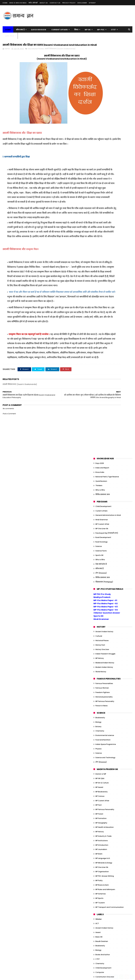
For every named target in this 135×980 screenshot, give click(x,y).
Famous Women (102, 274)
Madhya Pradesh (102, 184)
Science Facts (101, 137)
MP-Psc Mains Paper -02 (106, 190)
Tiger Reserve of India (104, 833)
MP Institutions (102, 427)
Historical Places (102, 227)
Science (99, 133)
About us (44, 3)
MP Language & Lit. (103, 445)
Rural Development (103, 124)
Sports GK (99, 142)
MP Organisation (102, 458)
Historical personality (104, 283)
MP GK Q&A (100, 365)
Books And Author (103, 541)
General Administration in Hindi (108, 102)
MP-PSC (101, 30)
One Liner (99, 696)
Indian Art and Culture (104, 679)
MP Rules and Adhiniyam (105, 476)
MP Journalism (101, 436)
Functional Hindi (102, 630)
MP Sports (99, 485)
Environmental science (105, 322)
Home (5, 3)
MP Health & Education (105, 414)
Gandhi (98, 639)
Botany (98, 313)
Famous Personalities (104, 270)
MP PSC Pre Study (102, 180)
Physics (98, 335)
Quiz (97, 719)
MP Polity (99, 467)
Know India (100, 59)
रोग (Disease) (101, 159)
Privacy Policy (69, 3)
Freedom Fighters (103, 279)
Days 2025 (100, 50)
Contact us (55, 3)
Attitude (99, 753)
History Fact (100, 231)
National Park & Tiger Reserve (107, 63)
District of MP (101, 360)
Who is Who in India (18, 3)
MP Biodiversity (102, 378)
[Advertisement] (84, 16)
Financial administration (105, 621)
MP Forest (99, 400)
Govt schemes (102, 656)
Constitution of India (104, 568)
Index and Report (102, 54)
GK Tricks (99, 634)
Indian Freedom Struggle (105, 240)
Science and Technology (105, 344)
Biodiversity (100, 304)
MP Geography (101, 409)
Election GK (100, 784)
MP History (100, 245)
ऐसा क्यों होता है (101, 150)
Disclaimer (82, 3)
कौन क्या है (20, 30)
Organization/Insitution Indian (108, 701)
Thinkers (99, 72)
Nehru (98, 824)
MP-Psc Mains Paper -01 (105, 187)
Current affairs (101, 97)
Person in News (102, 292)
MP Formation (101, 405)
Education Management (105, 594)
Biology (98, 308)
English (98, 603)
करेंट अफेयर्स (33, 3)
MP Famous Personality (105, 288)
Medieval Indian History (105, 249)
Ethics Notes (101, 788)
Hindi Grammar (102, 106)
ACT (97, 510)
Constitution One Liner (105, 563)
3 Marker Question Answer (107, 199)
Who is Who (100, 76)
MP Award (99, 374)
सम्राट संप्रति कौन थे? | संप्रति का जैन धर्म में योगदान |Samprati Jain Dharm (67, 875)
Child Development (103, 93)
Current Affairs (60, 30)
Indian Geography (103, 688)
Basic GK (99, 523)
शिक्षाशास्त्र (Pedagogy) (104, 168)
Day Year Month (102, 581)
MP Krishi (99, 440)
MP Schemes (101, 480)
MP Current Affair (102, 111)
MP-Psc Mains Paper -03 (106, 193)
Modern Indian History (104, 253)
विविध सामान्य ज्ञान (103, 81)
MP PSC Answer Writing (105, 462)
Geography (100, 648)
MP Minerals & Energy (104, 449)
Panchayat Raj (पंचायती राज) (107, 119)
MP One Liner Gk (102, 115)
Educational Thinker (36, 55)
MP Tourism (100, 489)
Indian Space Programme (106, 331)
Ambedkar (100, 748)
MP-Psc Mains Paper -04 (106, 196)
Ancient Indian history (104, 218)
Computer (100, 559)
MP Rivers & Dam (102, 471)
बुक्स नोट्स (10, 36)
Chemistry (100, 317)
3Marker (99, 505)
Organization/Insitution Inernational (110, 705)
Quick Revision (38, 30)
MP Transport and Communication (110, 493)
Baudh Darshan (102, 528)
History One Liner (102, 236)
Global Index (100, 652)
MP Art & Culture (102, 369)
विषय (76, 30)
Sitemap (92, 3)
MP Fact (99, 391)
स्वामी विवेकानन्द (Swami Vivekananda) (60, 55)
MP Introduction (102, 431)
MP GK (88, 30)
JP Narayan (100, 815)
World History (101, 258)
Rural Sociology (102, 128)
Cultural (99, 222)
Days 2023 (100, 775)
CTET (113, 30)
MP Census (100, 382)
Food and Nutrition (103, 326)
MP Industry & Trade (103, 423)
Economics (100, 590)
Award (98, 519)
